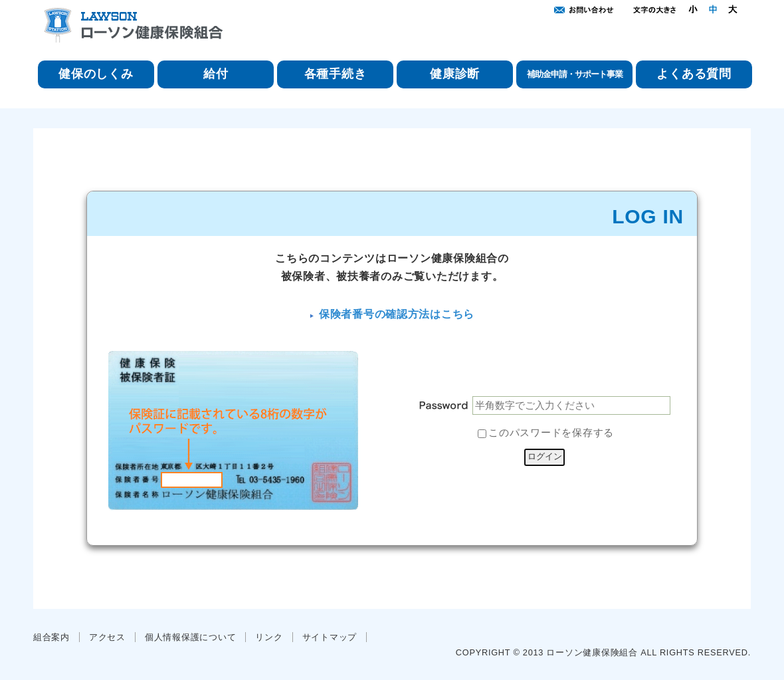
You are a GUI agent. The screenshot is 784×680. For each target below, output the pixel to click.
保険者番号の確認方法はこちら (397, 314)
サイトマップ (330, 637)
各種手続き (336, 74)
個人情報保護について (190, 637)
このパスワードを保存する (551, 433)
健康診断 (455, 74)
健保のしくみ (96, 74)
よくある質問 (694, 74)
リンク (269, 637)
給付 (216, 74)
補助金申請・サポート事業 (575, 74)
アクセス (107, 637)
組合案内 (51, 637)
